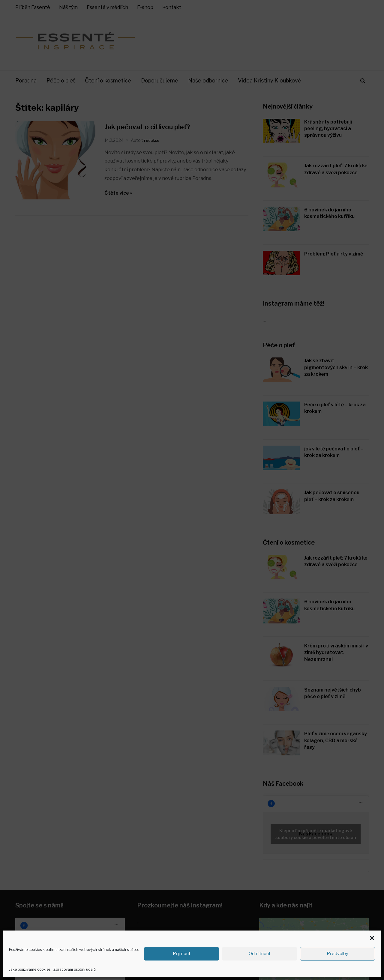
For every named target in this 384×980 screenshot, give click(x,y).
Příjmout (182, 954)
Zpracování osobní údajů (75, 969)
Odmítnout (260, 954)
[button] (372, 938)
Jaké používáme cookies (30, 969)
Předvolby (337, 954)
